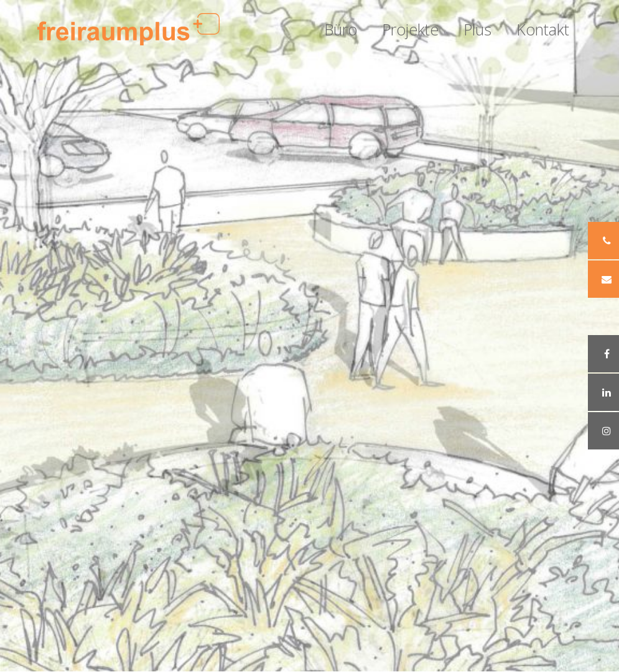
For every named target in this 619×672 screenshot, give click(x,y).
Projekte (410, 29)
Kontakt (543, 29)
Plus (477, 29)
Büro (341, 29)
